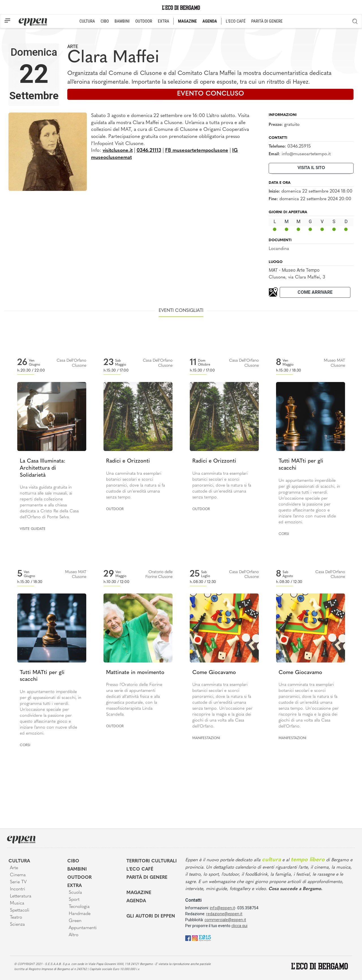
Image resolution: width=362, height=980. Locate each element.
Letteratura (21, 896)
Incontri (18, 889)
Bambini (77, 869)
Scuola (75, 893)
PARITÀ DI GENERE (267, 21)
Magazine (139, 893)
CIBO (105, 21)
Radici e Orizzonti (128, 461)
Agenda (136, 901)
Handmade (80, 914)
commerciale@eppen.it (225, 920)
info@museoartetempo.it (306, 154)
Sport (74, 900)
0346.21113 (149, 151)
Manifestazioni (206, 738)
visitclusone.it (118, 151)
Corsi (284, 534)
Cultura (19, 861)
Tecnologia (79, 907)
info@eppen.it (222, 908)
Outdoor (115, 509)
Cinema (18, 875)
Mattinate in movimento (135, 673)
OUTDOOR (144, 21)
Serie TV (18, 882)
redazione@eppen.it (224, 914)
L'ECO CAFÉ (236, 21)
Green (75, 921)
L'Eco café (140, 869)
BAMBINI (122, 21)
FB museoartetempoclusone (197, 151)
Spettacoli (20, 910)
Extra (75, 886)
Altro (74, 935)
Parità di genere (147, 878)
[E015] (205, 938)
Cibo (73, 861)
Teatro (16, 918)
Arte (73, 47)
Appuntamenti (83, 928)
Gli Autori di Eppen (151, 916)
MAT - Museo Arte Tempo (294, 270)
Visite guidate (33, 529)
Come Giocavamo (214, 673)
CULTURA (87, 21)
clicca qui (239, 926)
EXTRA (163, 21)
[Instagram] (195, 938)
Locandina (279, 249)
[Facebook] (188, 938)
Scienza (17, 925)
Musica (17, 903)
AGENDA (210, 21)
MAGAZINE (187, 21)
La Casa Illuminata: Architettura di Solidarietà (43, 468)
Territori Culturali (152, 861)
